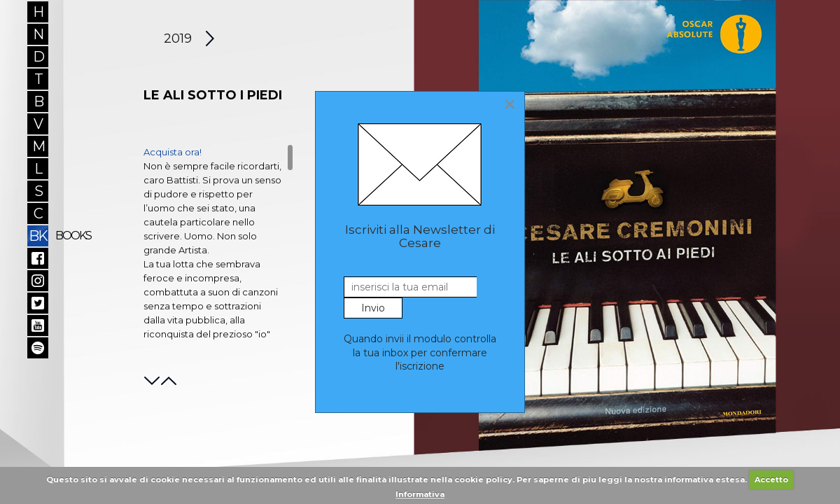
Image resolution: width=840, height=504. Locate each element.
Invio (373, 308)
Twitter (38, 303)
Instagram (38, 281)
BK (38, 235)
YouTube (38, 325)
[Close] (510, 104)
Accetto (771, 479)
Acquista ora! (173, 152)
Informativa (420, 494)
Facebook (38, 258)
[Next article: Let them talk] (211, 38)
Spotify (38, 348)
